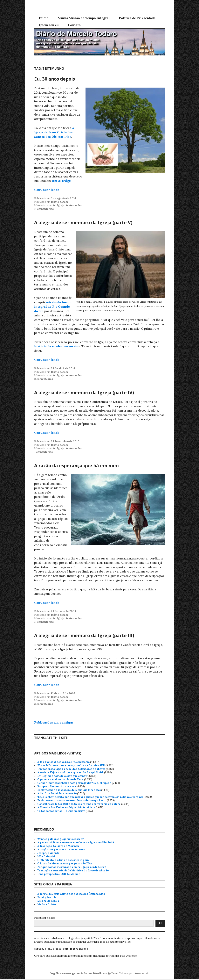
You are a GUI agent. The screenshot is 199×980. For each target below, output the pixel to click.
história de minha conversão (56, 346)
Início (44, 18)
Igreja (61, 205)
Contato (74, 25)
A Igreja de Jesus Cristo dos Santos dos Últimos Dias (54, 132)
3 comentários (44, 704)
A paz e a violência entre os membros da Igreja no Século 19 (76, 843)
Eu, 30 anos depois (55, 79)
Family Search (47, 897)
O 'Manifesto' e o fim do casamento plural (64, 860)
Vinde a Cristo (47, 904)
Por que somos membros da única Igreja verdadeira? (72, 867)
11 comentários (44, 209)
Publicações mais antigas (54, 722)
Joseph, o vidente (48, 853)
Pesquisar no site (45, 918)
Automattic (142, 973)
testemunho (74, 205)
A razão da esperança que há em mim (76, 465)
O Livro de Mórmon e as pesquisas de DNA (65, 864)
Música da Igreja (48, 901)
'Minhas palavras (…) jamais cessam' (61, 839)
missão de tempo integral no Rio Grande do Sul (53, 307)
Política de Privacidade (137, 18)
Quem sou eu (49, 25)
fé (54, 205)
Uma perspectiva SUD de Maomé (59, 874)
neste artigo (61, 181)
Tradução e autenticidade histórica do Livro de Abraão (73, 871)
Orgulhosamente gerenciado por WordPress (78, 973)
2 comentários (44, 379)
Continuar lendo (47, 190)
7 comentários (43, 452)
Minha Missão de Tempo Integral (84, 18)
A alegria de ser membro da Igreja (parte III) (84, 635)
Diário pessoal (60, 202)
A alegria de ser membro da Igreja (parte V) (83, 222)
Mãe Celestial (46, 857)
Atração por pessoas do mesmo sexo (61, 850)
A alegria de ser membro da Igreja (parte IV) (84, 393)
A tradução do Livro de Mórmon (58, 846)
